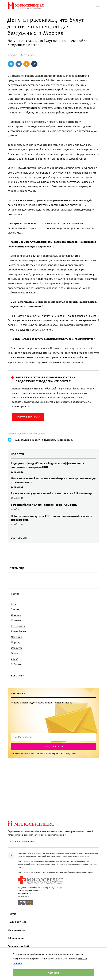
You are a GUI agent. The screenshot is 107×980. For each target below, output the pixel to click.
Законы (15, 609)
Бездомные (13, 434)
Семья (15, 659)
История (16, 615)
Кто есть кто (18, 626)
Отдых (15, 653)
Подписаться (53, 746)
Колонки (16, 620)
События (16, 664)
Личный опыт (19, 631)
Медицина (17, 637)
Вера (14, 604)
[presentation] (53, 737)
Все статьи (18, 675)
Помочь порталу (28, 417)
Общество (17, 648)
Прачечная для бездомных (33, 434)
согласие (38, 753)
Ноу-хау (16, 642)
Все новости (19, 538)
